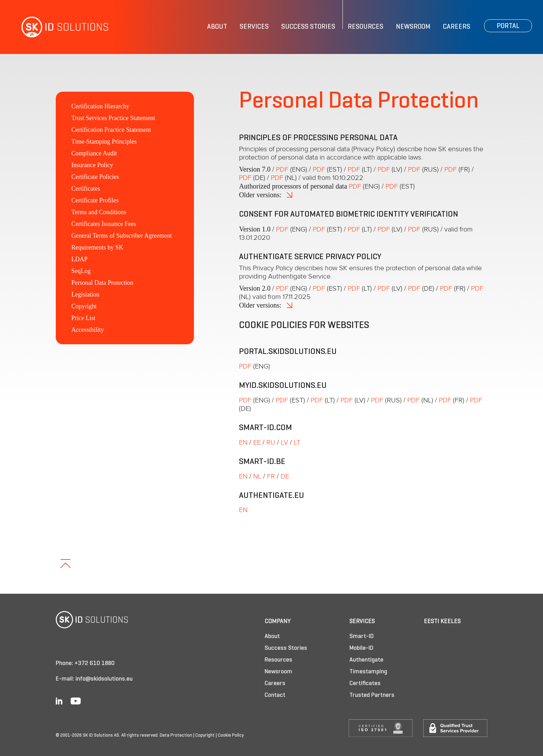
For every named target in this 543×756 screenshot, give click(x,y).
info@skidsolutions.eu (104, 679)
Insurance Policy (92, 165)
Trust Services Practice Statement (113, 118)
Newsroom (413, 27)
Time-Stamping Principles (104, 142)
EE (257, 443)
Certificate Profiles (95, 200)
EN (243, 443)
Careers (457, 27)
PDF (282, 170)
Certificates (86, 189)
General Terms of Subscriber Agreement (122, 236)
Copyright (84, 306)
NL (257, 476)
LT (297, 443)
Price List (83, 318)
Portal (508, 26)
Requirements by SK (97, 247)
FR (271, 476)
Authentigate (366, 660)
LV (284, 443)
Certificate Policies (95, 177)
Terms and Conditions (99, 212)
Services (254, 27)
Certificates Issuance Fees (104, 224)
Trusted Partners (372, 695)
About (217, 27)
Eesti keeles (442, 622)
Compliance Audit (94, 153)
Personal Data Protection (102, 283)
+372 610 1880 (95, 663)
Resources (366, 27)
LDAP (79, 259)
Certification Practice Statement (111, 130)
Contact (275, 695)
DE (285, 476)
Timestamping (368, 672)
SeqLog (81, 271)
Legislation (85, 294)
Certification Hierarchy (100, 106)
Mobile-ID (361, 648)
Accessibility (88, 330)
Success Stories (308, 27)
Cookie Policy (231, 736)
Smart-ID (362, 636)
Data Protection (176, 736)
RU (271, 443)
